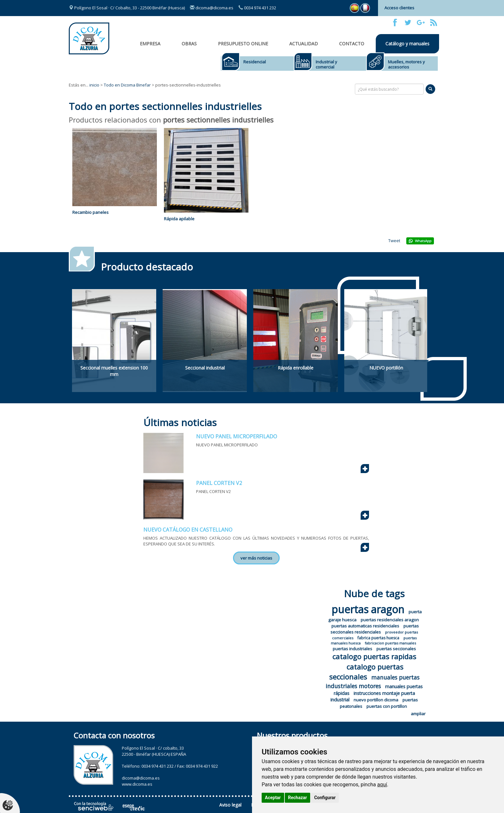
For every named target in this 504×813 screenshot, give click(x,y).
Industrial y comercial (326, 64)
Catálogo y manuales (407, 44)
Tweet (394, 241)
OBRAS (189, 44)
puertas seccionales (396, 649)
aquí (382, 785)
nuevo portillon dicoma (376, 700)
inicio (94, 85)
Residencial (255, 62)
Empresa (150, 44)
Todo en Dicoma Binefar (127, 85)
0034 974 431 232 (257, 8)
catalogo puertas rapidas (374, 656)
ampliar (418, 714)
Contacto (352, 44)
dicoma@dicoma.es (212, 8)
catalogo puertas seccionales (366, 672)
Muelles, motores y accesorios (406, 64)
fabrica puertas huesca (378, 638)
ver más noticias (256, 558)
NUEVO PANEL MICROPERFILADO (237, 436)
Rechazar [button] (297, 798)
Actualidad (304, 44)
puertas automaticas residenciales (365, 626)
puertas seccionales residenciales (375, 629)
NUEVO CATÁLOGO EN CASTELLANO (188, 530)
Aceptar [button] (273, 798)
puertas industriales (352, 649)
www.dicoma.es (137, 784)
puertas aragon (368, 609)
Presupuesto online (243, 44)
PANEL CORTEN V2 (219, 483)
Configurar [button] (325, 798)
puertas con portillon (387, 706)
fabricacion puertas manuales (390, 643)
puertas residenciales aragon (390, 620)
